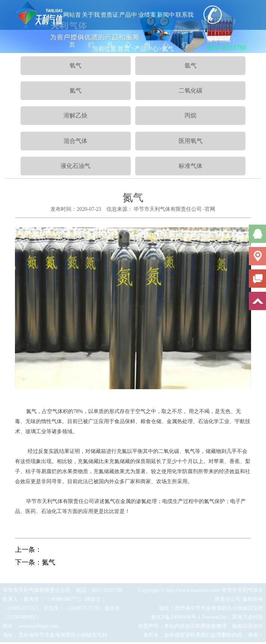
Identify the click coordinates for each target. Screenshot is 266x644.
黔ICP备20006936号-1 (176, 618)
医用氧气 (191, 141)
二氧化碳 (191, 90)
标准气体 (191, 166)
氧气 (75, 65)
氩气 (191, 65)
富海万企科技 (248, 618)
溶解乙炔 (75, 115)
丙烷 (191, 115)
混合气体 (75, 141)
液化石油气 (75, 166)
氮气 (75, 90)
